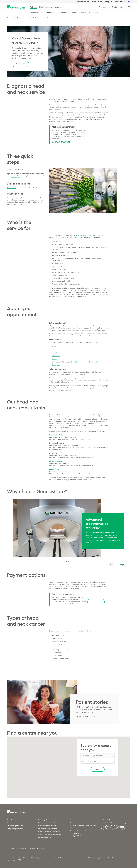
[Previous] (111, 564)
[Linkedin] (113, 827)
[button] (41, 12)
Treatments (62, 12)
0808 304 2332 (121, 2)
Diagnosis (49, 12)
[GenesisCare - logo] (16, 7)
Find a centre (104, 7)
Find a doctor (118, 7)
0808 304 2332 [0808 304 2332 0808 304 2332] (62, 142)
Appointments (12, 188)
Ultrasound (56, 356)
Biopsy (54, 359)
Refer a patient (96, 2)
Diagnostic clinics (23, 18)
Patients (34, 7)
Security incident (75, 836)
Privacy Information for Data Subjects (51, 823)
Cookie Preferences (45, 837)
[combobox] (98, 756)
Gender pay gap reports (15, 826)
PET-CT (54, 353)
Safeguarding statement (15, 829)
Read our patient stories (87, 717)
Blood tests (56, 365)
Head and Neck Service (83, 235)
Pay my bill (108, 2)
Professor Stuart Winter (57, 435)
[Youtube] (123, 827)
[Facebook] (103, 827)
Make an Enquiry (75, 823)
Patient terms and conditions (48, 829)
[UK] (129, 2)
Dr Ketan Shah (54, 469)
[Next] (122, 564)
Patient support (78, 12)
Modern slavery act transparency (49, 832)
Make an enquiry (83, 2)
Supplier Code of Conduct (47, 826)
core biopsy (76, 362)
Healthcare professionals (50, 7)
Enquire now (20, 64)
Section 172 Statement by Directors (50, 835)
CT (53, 350)
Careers (10, 823)
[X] (108, 827)
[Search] (129, 7)
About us (92, 12)
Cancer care (35, 12)
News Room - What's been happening (114, 823)
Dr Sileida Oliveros (56, 461)
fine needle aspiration (91, 362)
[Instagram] (118, 827)
